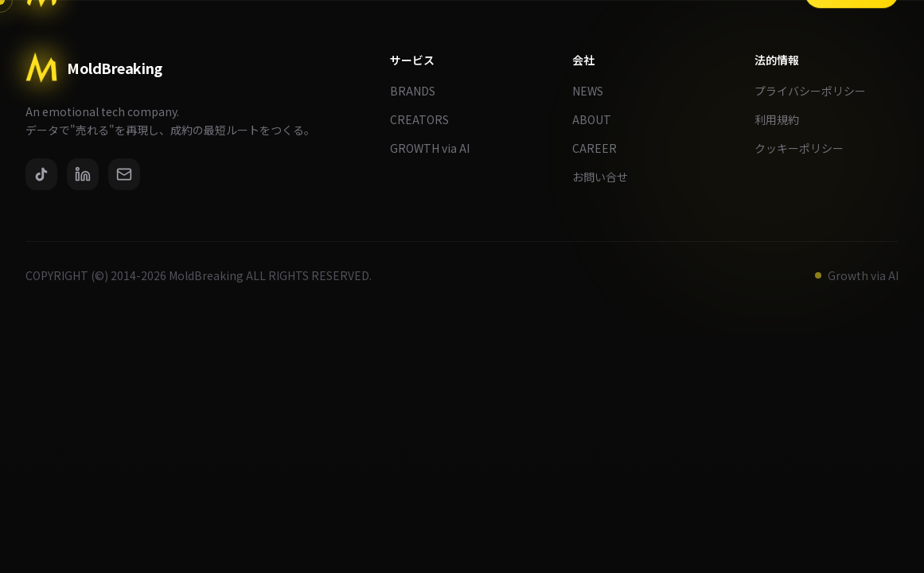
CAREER (601, 148)
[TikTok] (41, 174)
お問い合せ (606, 177)
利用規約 (783, 119)
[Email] (124, 174)
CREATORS (426, 119)
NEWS (594, 91)
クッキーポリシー (805, 148)
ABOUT (598, 119)
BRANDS (419, 91)
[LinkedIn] (83, 174)
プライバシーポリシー (817, 91)
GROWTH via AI (436, 148)
